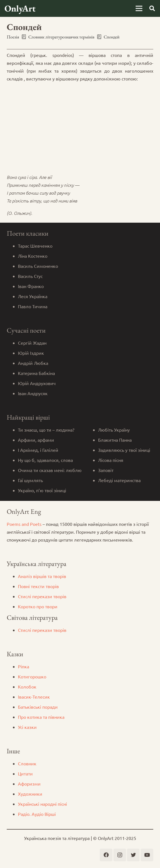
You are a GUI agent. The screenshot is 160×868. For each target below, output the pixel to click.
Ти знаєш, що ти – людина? (46, 430)
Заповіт (106, 470)
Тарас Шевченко (35, 246)
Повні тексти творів (38, 586)
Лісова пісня (111, 460)
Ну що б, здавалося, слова (45, 460)
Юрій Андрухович (37, 383)
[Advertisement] (80, 126)
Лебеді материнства (119, 480)
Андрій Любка (33, 363)
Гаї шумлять (30, 480)
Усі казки (27, 727)
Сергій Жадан (32, 343)
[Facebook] (106, 855)
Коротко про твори (38, 606)
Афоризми (29, 784)
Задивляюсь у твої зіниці (124, 450)
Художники (30, 794)
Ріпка (24, 666)
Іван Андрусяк (33, 393)
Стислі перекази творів (42, 596)
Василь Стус (30, 276)
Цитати (25, 773)
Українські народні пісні (42, 804)
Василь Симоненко (38, 266)
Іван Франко (31, 286)
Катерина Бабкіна (36, 373)
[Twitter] (133, 855)
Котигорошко (32, 676)
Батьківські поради (38, 707)
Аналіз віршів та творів (42, 576)
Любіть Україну (114, 430)
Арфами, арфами (36, 440)
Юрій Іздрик (31, 353)
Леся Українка (33, 296)
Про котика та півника (41, 717)
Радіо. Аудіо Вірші (37, 814)
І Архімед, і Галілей (38, 450)
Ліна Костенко (33, 256)
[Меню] (139, 8)
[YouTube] (147, 855)
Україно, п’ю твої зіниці (42, 490)
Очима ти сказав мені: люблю (50, 470)
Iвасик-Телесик (34, 697)
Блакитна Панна (115, 440)
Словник (27, 763)
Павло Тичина (33, 306)
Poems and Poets (24, 524)
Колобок (27, 687)
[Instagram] (120, 855)
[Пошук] (152, 8)
